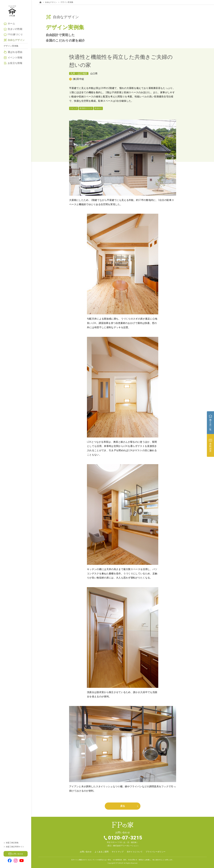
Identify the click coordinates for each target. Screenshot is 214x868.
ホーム (11, 32)
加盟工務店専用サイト (15, 847)
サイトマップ (117, 852)
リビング (74, 108)
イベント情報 (15, 66)
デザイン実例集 (11, 55)
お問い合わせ (83, 852)
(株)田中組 (78, 79)
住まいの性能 (15, 38)
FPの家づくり (15, 43)
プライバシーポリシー (158, 852)
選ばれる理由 (15, 61)
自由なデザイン (16, 49)
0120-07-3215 (125, 838)
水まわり (98, 108)
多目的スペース (86, 108)
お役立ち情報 (15, 72)
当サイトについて (135, 852)
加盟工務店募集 (12, 843)
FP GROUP (119, 863)
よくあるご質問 (100, 852)
